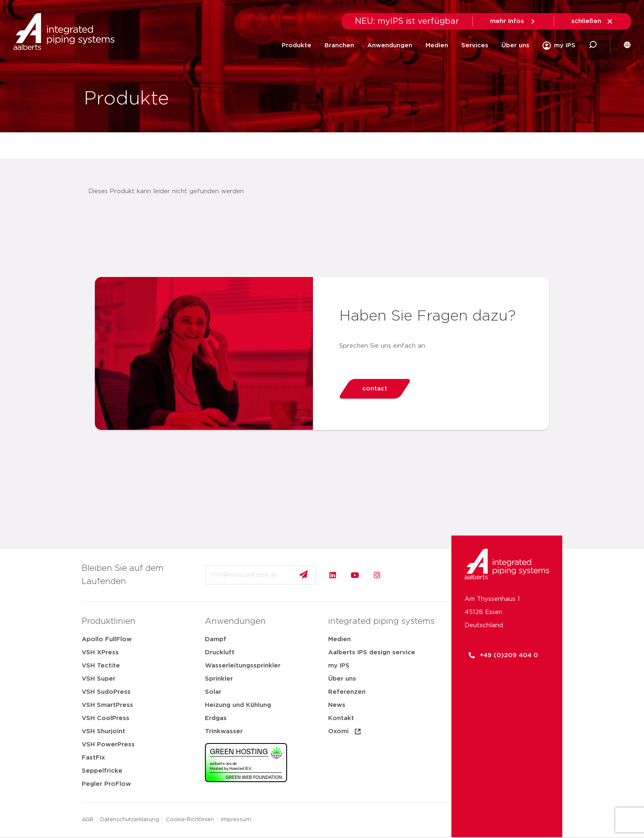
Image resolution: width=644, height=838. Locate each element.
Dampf (216, 639)
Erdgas (216, 718)
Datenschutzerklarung (130, 820)
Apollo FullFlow (107, 639)
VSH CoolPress (106, 718)
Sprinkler (219, 679)
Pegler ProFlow (106, 784)
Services (475, 45)
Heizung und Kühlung (238, 705)
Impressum (236, 820)
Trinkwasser (224, 731)
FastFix (93, 758)
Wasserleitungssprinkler (243, 666)
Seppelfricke (102, 771)
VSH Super (99, 679)
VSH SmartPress (107, 705)
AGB (87, 820)
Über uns (515, 45)
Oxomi (345, 732)
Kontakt (341, 718)
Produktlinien (109, 621)
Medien (437, 45)
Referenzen (347, 692)
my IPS (339, 666)
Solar (213, 692)
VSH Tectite (101, 666)
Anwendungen (390, 45)
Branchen (339, 45)
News (337, 705)
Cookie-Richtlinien (190, 820)
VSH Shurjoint (103, 731)
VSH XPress (100, 652)
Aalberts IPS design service (372, 652)
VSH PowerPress (108, 745)
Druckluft (220, 652)
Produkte (297, 45)
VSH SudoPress (106, 692)
